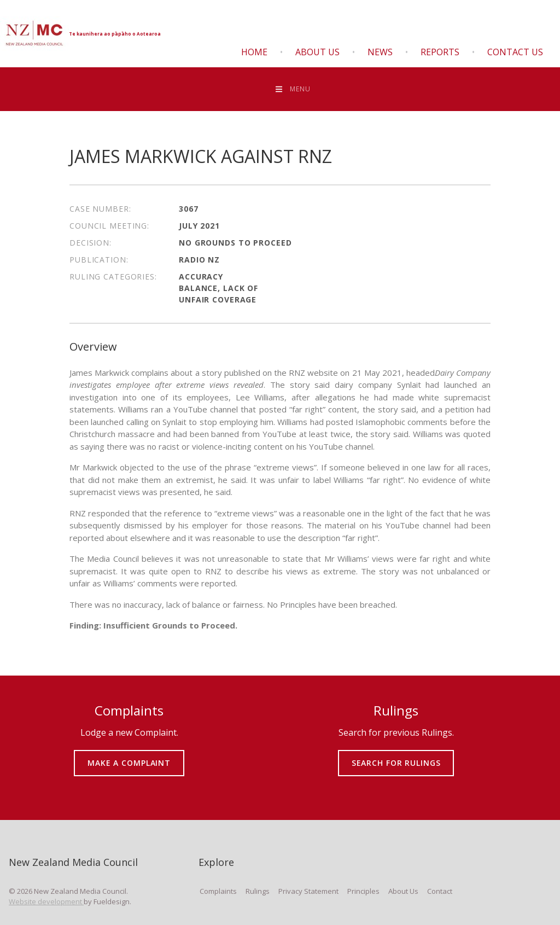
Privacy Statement (308, 891)
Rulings (258, 891)
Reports (440, 52)
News (380, 52)
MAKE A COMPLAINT (129, 755)
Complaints (218, 891)
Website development (46, 901)
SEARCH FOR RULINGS (396, 755)
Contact (440, 891)
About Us (317, 52)
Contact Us (515, 52)
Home (254, 52)
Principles (363, 891)
